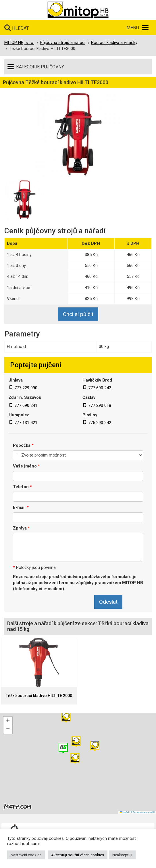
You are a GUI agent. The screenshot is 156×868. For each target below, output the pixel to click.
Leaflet (124, 812)
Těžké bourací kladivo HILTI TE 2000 (39, 696)
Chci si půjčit (78, 314)
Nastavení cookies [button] (26, 855)
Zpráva (21, 528)
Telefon (22, 487)
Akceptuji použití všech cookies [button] (78, 855)
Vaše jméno (26, 466)
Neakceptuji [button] (122, 855)
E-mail (21, 507)
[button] (95, 746)
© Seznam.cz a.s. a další (143, 812)
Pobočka (23, 445)
